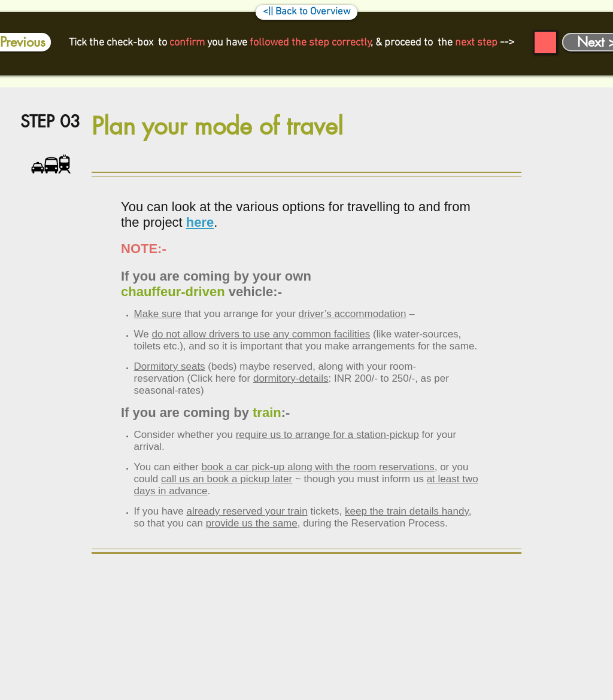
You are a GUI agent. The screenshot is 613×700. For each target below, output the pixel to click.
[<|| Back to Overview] (306, 12)
